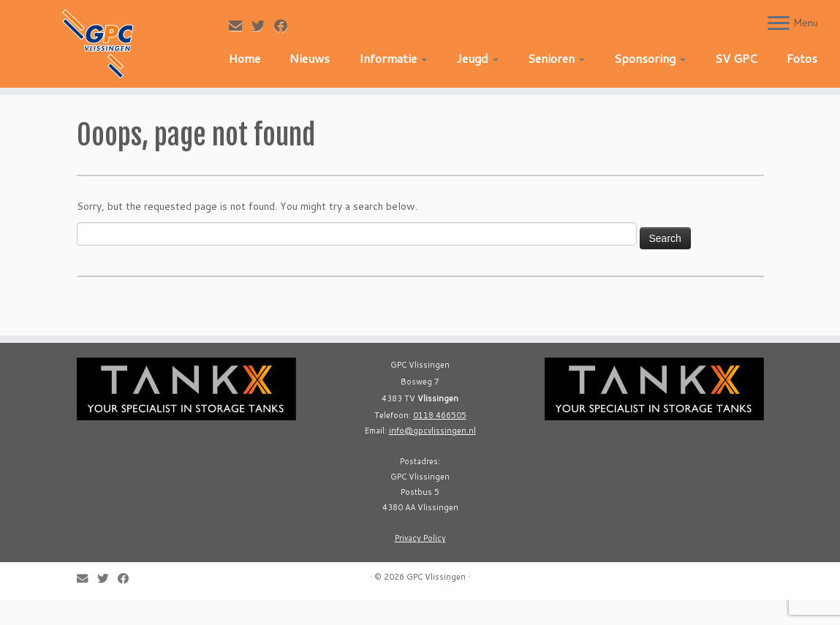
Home (245, 58)
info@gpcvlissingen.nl (432, 431)
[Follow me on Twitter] (263, 26)
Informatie (393, 58)
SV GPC (736, 58)
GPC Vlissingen (436, 577)
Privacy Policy (420, 538)
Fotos (802, 58)
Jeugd (477, 58)
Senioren (556, 58)
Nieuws (310, 58)
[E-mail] (240, 26)
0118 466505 (440, 415)
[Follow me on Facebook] (285, 26)
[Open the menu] (779, 24)
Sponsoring (650, 58)
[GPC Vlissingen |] (98, 44)
